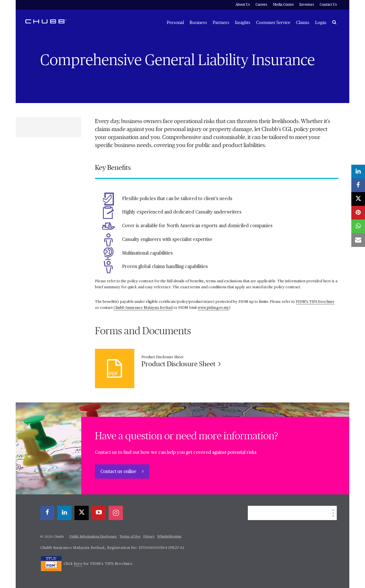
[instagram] (116, 513)
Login (321, 23)
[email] (358, 240)
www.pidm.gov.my (213, 308)
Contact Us (328, 5)
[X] (82, 513)
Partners (221, 23)
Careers (261, 5)
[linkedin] (64, 513)
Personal (175, 23)
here (78, 564)
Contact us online (119, 472)
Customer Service (273, 23)
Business (198, 23)
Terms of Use (130, 537)
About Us (243, 5)
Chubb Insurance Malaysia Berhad (143, 308)
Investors (307, 5)
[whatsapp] (358, 226)
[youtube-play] (99, 513)
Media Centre (283, 5)
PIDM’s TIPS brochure (315, 302)
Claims (303, 23)
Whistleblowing (169, 537)
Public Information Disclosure (93, 537)
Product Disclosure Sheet (181, 364)
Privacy (149, 537)
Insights (243, 23)
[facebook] (47, 513)
